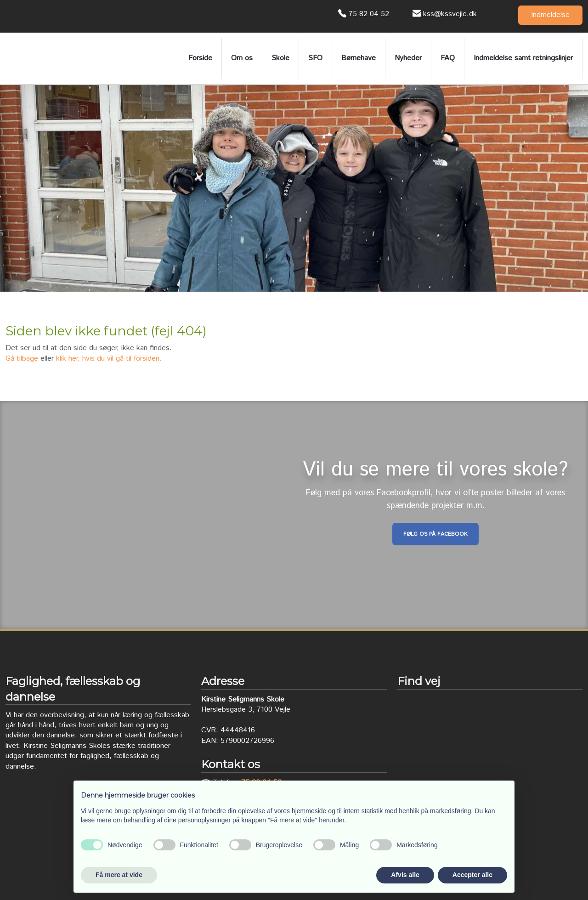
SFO (315, 58)
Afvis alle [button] (405, 875)
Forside (200, 58)
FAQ (448, 58)
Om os (242, 58)
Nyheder (408, 58)
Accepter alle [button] (472, 875)
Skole (280, 58)
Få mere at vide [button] (119, 875)
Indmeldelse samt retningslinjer (523, 58)
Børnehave (359, 58)
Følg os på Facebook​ (435, 534)
